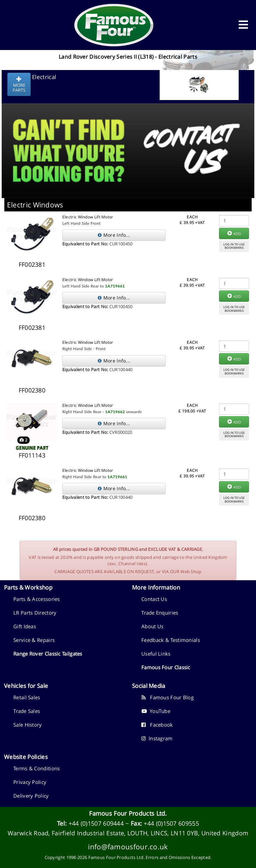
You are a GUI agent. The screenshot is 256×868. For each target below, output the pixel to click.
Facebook (157, 725)
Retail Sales (27, 697)
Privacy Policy (30, 782)
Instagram (157, 738)
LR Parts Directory (35, 613)
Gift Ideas (25, 626)
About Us (152, 626)
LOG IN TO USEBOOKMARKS (234, 246)
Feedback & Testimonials (171, 640)
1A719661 (115, 286)
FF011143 (32, 455)
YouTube (156, 711)
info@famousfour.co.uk (128, 846)
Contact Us (154, 599)
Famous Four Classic (166, 667)
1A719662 (115, 412)
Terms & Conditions (36, 768)
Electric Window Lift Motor (88, 217)
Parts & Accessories (37, 599)
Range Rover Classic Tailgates (48, 654)
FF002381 (32, 264)
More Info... (114, 235)
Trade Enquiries (160, 613)
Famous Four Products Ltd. (128, 813)
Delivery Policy (31, 796)
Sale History (28, 725)
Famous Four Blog (167, 697)
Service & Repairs (34, 640)
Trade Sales (27, 711)
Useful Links (156, 654)
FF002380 (32, 390)
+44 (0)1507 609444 (96, 823)
